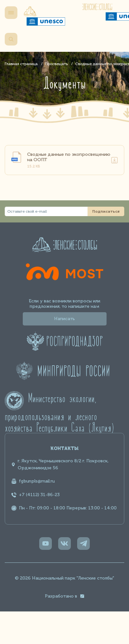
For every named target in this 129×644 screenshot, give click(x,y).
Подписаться (106, 211)
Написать (64, 319)
